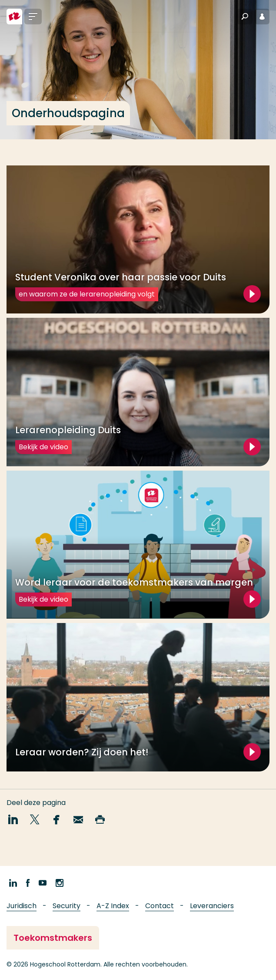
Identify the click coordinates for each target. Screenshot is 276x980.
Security (67, 906)
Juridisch (22, 906)
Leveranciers (212, 906)
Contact (160, 906)
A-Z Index (113, 906)
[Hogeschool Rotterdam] (14, 17)
